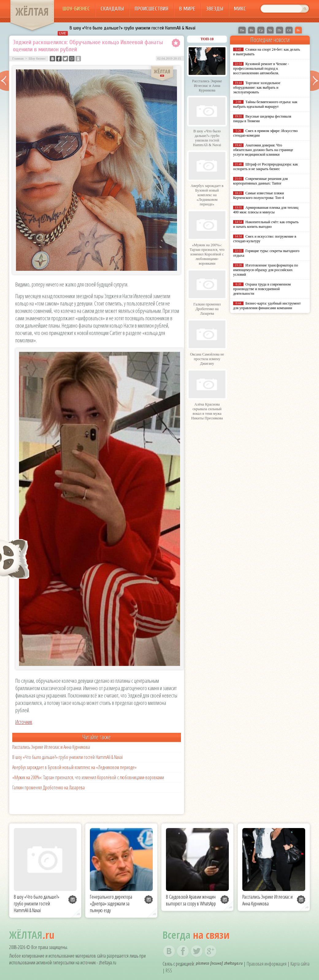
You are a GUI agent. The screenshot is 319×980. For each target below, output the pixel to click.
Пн (242, 30)
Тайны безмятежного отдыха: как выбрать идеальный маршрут (265, 104)
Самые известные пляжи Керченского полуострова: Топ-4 (259, 195)
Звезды (215, 9)
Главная (18, 58)
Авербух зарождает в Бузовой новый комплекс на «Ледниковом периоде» (74, 767)
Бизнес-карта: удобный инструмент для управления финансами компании (267, 306)
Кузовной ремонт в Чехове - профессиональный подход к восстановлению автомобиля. (261, 68)
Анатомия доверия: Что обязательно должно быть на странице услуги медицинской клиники (263, 150)
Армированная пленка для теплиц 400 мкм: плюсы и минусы (266, 210)
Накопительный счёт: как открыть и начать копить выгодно (266, 224)
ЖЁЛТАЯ (32, 12)
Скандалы (112, 9)
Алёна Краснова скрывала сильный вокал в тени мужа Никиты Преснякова (207, 411)
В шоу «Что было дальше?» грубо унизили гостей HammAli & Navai (133, 28)
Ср (261, 30)
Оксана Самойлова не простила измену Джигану (207, 359)
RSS (169, 970)
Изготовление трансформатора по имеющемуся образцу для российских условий (266, 270)
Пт (280, 30)
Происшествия (152, 9)
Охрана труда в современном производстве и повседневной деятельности (262, 289)
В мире (187, 9)
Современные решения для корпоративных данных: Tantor (260, 181)
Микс (240, 9)
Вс (298, 30)
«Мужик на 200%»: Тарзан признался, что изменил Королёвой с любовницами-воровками (88, 777)
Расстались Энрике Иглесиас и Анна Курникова (51, 747)
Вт (252, 30)
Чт (270, 30)
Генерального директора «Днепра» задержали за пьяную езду (111, 904)
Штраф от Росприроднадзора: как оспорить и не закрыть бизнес (265, 167)
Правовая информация (267, 964)
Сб (289, 30)
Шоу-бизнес (76, 9)
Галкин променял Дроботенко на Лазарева (48, 787)
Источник (24, 722)
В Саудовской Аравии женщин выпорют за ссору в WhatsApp (191, 900)
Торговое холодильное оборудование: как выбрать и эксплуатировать (257, 87)
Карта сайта (300, 964)
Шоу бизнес (37, 58)
